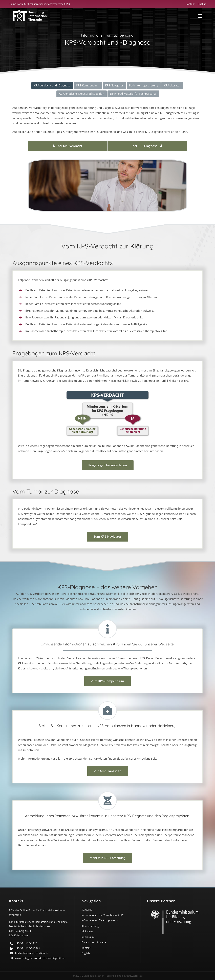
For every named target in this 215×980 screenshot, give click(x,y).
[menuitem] (200, 4)
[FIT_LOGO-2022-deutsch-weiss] (30, 12)
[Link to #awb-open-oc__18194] (200, 16)
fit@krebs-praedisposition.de (32, 953)
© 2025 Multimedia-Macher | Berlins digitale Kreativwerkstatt (108, 976)
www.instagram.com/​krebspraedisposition (40, 958)
